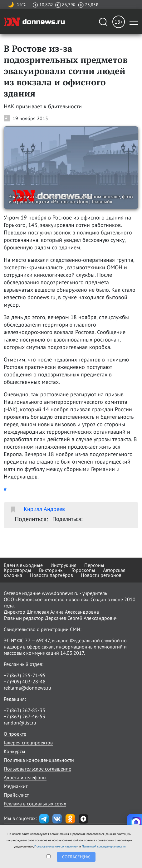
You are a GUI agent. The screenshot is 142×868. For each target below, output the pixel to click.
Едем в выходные (23, 565)
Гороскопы (83, 570)
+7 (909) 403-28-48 (25, 682)
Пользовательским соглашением (56, 846)
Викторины (51, 570)
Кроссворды (17, 570)
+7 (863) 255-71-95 (25, 675)
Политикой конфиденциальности (104, 846)
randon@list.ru (20, 723)
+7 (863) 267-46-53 (24, 716)
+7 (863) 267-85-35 (24, 710)
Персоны (94, 565)
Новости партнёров (51, 575)
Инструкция (64, 565)
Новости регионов (101, 575)
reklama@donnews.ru (27, 688)
